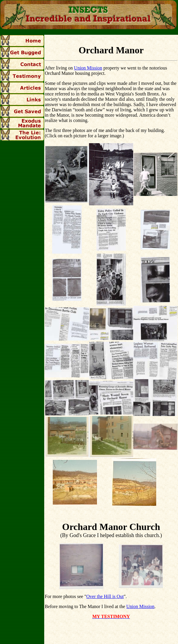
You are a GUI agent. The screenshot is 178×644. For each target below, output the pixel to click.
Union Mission (88, 68)
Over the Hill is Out (105, 596)
